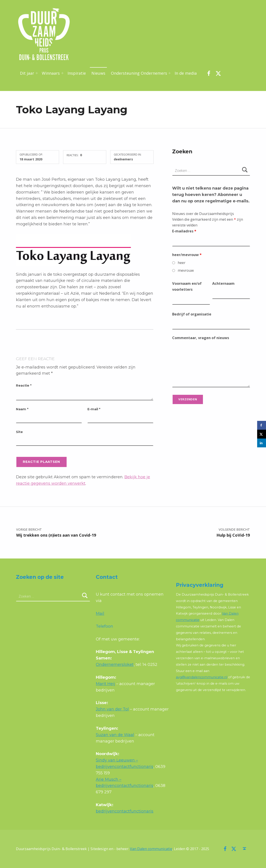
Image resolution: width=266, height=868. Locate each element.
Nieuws (98, 73)
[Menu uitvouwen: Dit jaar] (37, 73)
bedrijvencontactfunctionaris (125, 811)
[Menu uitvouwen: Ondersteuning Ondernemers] (170, 73)
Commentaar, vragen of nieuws (201, 338)
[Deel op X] (262, 434)
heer (182, 263)
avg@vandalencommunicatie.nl (202, 677)
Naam (22, 409)
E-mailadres (184, 231)
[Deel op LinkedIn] (262, 443)
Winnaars (51, 73)
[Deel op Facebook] (262, 425)
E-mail (94, 409)
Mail (100, 613)
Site (19, 432)
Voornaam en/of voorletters (187, 286)
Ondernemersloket (115, 665)
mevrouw (186, 270)
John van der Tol (112, 709)
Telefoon (104, 626)
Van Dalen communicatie (151, 849)
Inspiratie (77, 73)
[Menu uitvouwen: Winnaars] (62, 73)
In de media (186, 73)
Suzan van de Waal (115, 735)
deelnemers (123, 159)
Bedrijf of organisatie (192, 314)
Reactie (24, 386)
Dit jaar (27, 73)
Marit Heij (105, 684)
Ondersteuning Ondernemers (139, 73)
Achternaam (223, 283)
